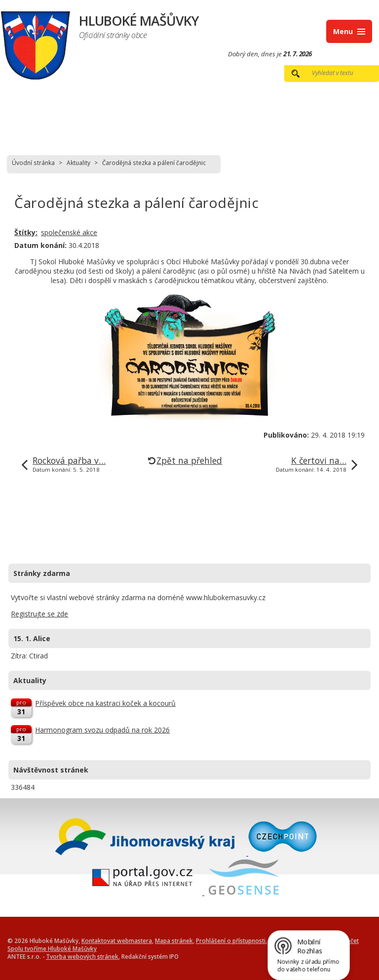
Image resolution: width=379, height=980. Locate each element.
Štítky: (26, 232)
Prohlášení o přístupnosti (231, 940)
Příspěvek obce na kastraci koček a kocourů (105, 703)
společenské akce (69, 232)
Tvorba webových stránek (82, 956)
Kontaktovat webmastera (117, 940)
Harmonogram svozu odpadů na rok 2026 (102, 730)
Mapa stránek (174, 940)
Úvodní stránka (33, 163)
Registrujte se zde (39, 614)
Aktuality (78, 163)
